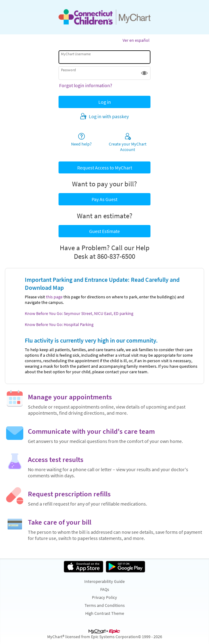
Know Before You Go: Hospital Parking (59, 324)
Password (68, 70)
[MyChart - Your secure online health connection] (104, 17)
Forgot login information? (86, 85)
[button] (144, 73)
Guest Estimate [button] (104, 231)
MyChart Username (76, 54)
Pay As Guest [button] (104, 199)
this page (54, 297)
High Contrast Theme (105, 613)
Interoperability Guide (104, 581)
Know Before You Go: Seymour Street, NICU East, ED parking (79, 313)
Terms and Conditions (105, 605)
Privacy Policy (104, 597)
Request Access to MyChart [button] (105, 168)
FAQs (105, 589)
